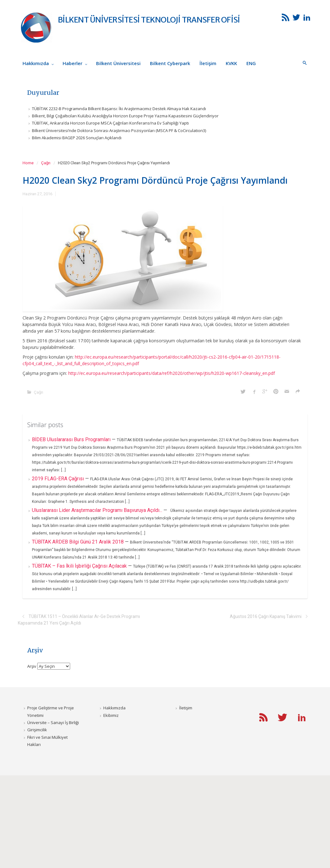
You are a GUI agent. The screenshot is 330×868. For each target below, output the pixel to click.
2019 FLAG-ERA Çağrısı (59, 479)
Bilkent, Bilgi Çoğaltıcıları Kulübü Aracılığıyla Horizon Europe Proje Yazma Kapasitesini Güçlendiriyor (125, 116)
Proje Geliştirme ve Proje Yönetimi (51, 711)
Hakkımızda (114, 708)
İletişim (186, 708)
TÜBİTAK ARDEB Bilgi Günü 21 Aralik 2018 (78, 542)
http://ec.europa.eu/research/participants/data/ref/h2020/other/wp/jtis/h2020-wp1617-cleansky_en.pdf (172, 373)
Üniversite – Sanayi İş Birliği (53, 722)
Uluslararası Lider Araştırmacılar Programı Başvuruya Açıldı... (98, 510)
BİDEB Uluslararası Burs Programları (72, 439)
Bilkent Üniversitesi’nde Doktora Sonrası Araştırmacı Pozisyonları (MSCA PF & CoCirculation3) (119, 130)
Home (28, 163)
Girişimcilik (37, 730)
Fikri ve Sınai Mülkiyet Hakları (47, 741)
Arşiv (32, 666)
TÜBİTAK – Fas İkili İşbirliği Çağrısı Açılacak (80, 566)
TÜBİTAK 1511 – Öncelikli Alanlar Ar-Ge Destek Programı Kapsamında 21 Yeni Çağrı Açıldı (79, 620)
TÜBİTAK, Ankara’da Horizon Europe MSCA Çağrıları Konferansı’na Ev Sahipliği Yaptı (110, 123)
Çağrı (46, 163)
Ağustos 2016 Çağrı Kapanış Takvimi (266, 616)
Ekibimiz (111, 715)
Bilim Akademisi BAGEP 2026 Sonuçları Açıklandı (77, 138)
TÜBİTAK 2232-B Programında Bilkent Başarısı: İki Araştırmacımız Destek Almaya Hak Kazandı (119, 109)
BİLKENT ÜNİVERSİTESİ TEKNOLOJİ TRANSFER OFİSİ (149, 20)
